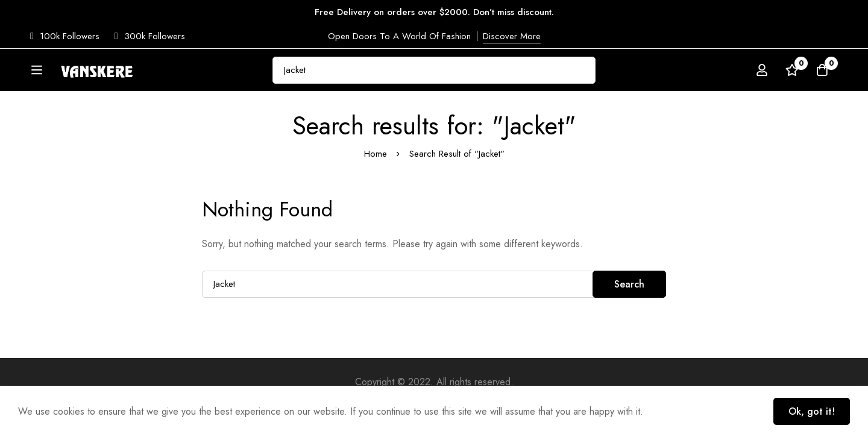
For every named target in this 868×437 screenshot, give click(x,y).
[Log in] (762, 72)
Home (376, 184)
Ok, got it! (812, 411)
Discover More (512, 36)
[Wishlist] (792, 72)
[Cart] (822, 72)
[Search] (615, 71)
